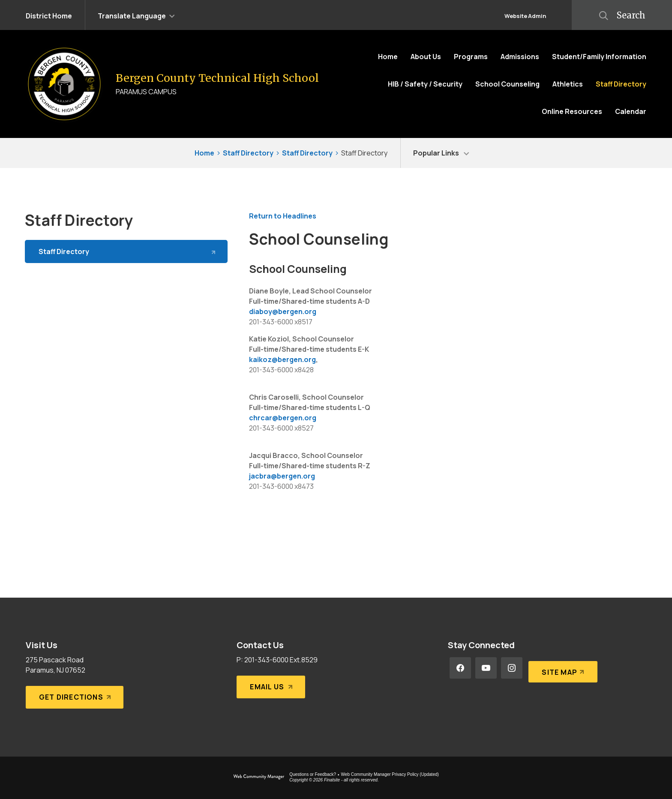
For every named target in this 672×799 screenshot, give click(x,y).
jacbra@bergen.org (282, 476)
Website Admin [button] (525, 16)
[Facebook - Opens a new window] (460, 668)
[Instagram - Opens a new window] (512, 668)
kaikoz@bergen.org (282, 359)
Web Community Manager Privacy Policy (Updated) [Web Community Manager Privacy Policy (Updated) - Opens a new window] (390, 774)
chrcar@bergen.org (283, 418)
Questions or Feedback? (313, 774)
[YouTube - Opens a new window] (486, 668)
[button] (136, 15)
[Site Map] (561, 668)
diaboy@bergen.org (283, 311)
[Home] (388, 57)
